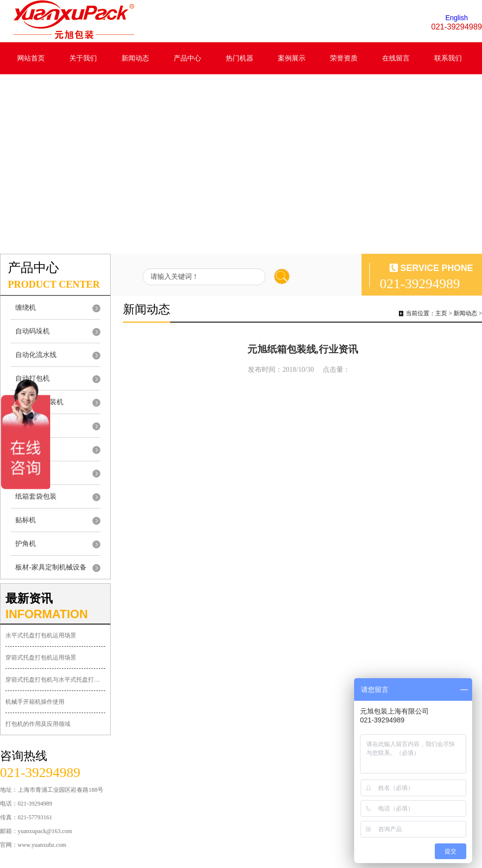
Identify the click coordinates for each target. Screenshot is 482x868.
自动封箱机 (32, 426)
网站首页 (31, 58)
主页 (441, 313)
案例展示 (292, 58)
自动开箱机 (32, 449)
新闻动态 (135, 58)
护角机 (26, 544)
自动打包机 (32, 378)
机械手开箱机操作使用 (35, 702)
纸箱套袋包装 (36, 496)
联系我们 (448, 58)
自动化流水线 (36, 355)
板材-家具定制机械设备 (51, 567)
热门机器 (240, 58)
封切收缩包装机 (39, 402)
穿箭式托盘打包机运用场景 (41, 658)
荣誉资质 (344, 58)
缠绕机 (26, 308)
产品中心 (187, 58)
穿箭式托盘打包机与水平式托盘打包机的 (55, 680)
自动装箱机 (32, 473)
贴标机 (26, 520)
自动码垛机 (32, 331)
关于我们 (83, 58)
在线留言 (396, 58)
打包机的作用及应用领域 (38, 724)
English (456, 18)
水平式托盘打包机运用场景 (41, 635)
